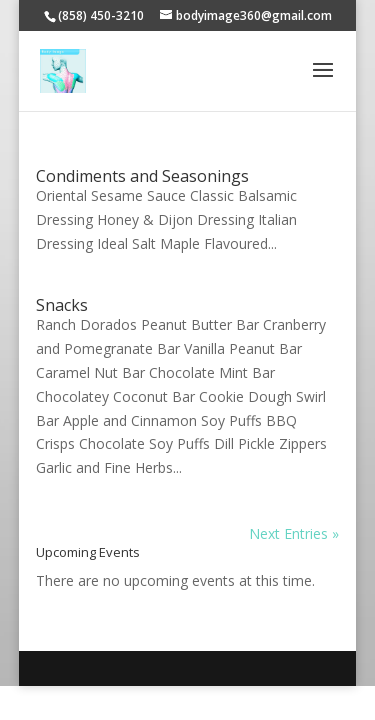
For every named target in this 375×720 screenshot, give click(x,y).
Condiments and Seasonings (142, 176)
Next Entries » (294, 533)
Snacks (62, 305)
